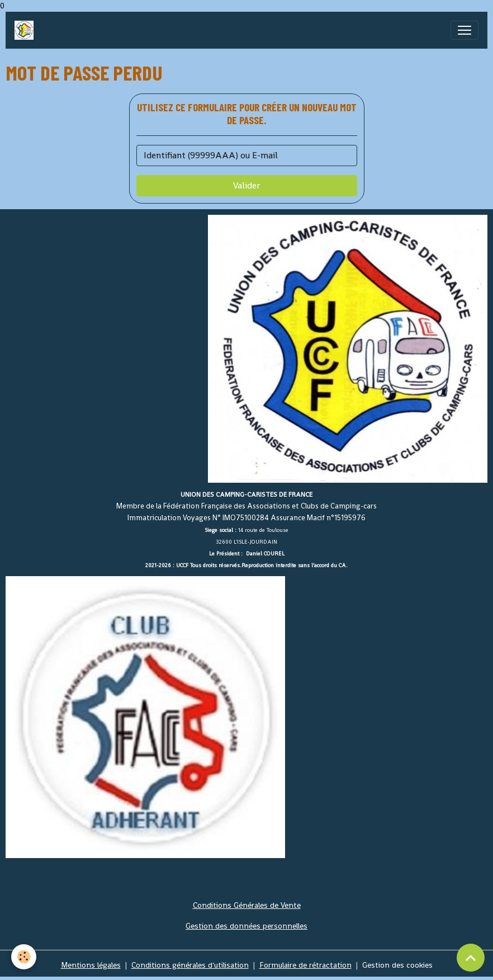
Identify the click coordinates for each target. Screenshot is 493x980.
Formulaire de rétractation (305, 965)
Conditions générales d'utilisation (190, 965)
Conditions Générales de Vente (247, 905)
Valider (246, 185)
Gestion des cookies (397, 965)
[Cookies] (24, 957)
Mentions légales (91, 965)
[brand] (26, 30)
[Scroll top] (471, 958)
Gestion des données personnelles (246, 926)
